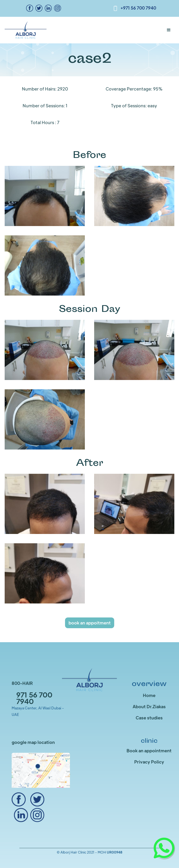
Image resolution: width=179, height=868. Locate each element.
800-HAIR (22, 683)
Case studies (149, 718)
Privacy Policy (149, 762)
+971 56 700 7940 (138, 8)
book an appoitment (90, 623)
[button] (169, 30)
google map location (33, 742)
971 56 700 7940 (34, 698)
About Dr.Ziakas (149, 706)
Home (149, 695)
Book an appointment (149, 751)
